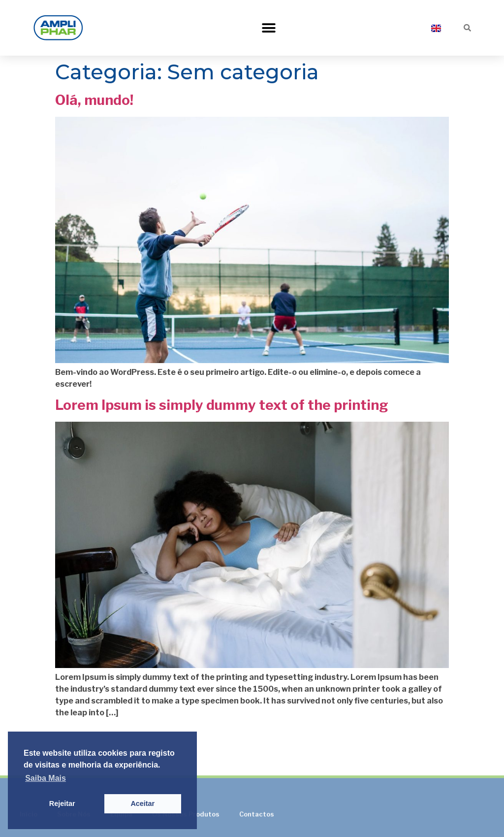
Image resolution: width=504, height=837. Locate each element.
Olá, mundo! (94, 100)
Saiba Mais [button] (46, 778)
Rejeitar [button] (62, 804)
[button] (269, 28)
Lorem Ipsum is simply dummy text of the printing (222, 405)
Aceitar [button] (142, 804)
